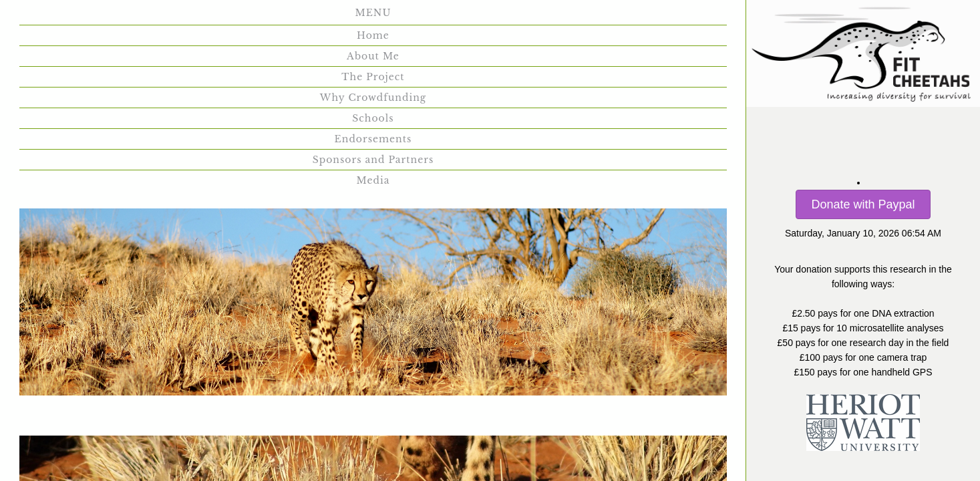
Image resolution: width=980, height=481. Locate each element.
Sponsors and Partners (340, 55)
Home (119, 18)
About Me (195, 18)
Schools (512, 18)
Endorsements (605, 18)
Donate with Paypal (863, 204)
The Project (286, 18)
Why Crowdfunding (404, 18)
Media (450, 55)
